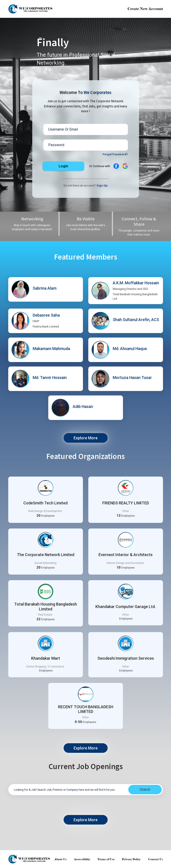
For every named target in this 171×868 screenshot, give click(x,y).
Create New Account (145, 9)
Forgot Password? (115, 154)
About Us (61, 859)
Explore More (86, 438)
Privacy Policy (131, 859)
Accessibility (82, 859)
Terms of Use (106, 859)
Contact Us (155, 859)
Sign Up (102, 185)
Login (63, 166)
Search (145, 789)
